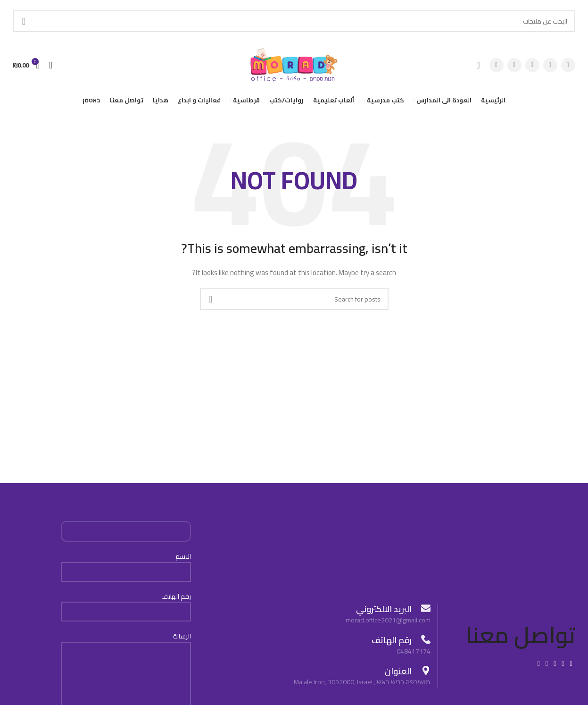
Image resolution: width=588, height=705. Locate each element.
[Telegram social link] (539, 668)
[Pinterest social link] (497, 67)
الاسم (126, 568)
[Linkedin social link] (547, 668)
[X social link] (550, 67)
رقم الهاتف (126, 608)
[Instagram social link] (532, 67)
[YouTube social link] (514, 67)
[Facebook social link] (568, 67)
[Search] (294, 21)
